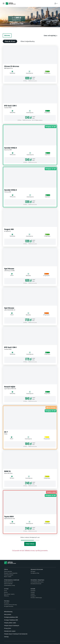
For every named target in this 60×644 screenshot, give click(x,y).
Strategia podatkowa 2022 (11, 617)
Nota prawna (8, 614)
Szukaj (7, 35)
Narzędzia (7, 603)
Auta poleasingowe (9, 575)
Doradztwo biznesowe (36, 584)
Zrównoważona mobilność (12, 580)
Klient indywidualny (28, 41)
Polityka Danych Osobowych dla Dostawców (16, 634)
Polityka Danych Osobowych (12, 626)
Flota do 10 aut (10, 41)
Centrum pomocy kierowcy (11, 605)
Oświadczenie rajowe (10, 631)
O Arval (6, 589)
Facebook (33, 591)
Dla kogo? (33, 571)
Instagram (33, 596)
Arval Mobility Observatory (37, 582)
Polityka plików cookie (10, 623)
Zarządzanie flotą (35, 573)
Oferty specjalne (8, 571)
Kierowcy (7, 601)
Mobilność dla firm (9, 582)
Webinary (6, 596)
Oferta (6, 569)
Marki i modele (8, 577)
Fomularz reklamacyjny (36, 598)
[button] (51, 36)
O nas (6, 591)
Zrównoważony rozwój (9, 585)
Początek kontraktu (9, 606)
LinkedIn (33, 594)
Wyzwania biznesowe (37, 569)
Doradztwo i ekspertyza (37, 580)
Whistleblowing (8, 612)
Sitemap (6, 637)
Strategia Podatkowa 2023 (11, 620)
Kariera (6, 592)
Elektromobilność (8, 584)
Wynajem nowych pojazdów (11, 573)
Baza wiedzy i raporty (9, 594)
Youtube (33, 592)
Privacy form (8, 628)
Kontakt (33, 589)
